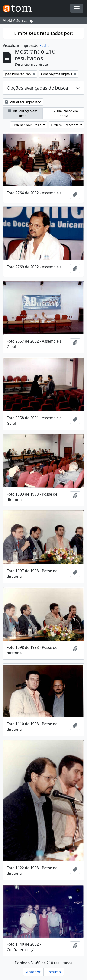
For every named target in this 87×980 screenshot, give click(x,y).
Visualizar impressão (23, 102)
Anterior (33, 972)
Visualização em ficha (23, 113)
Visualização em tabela (63, 113)
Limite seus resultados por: (43, 33)
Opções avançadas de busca (37, 88)
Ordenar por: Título (27, 125)
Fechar (45, 45)
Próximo (54, 972)
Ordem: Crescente (65, 125)
